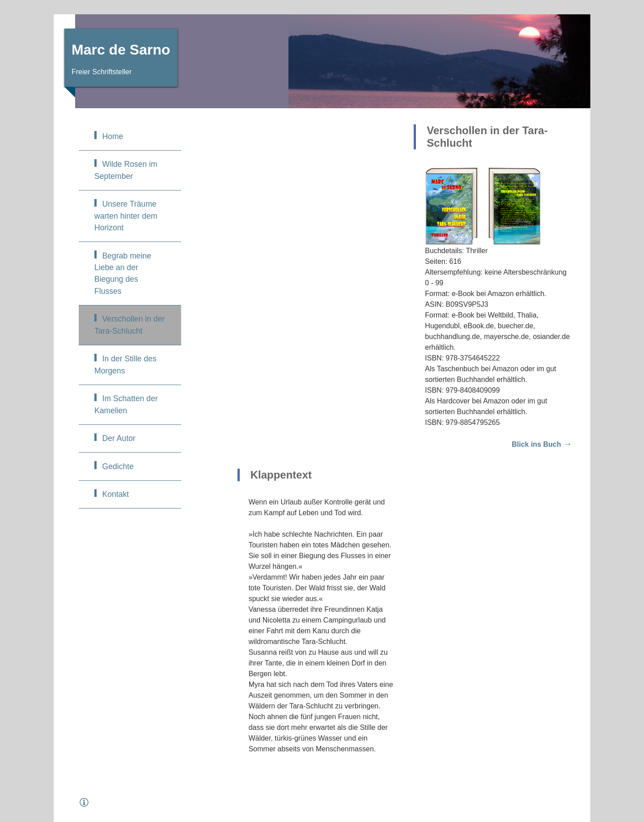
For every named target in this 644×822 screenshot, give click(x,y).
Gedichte (118, 466)
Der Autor (119, 438)
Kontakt (116, 494)
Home (113, 136)
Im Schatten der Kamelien (126, 404)
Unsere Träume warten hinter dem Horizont (126, 216)
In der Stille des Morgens (125, 364)
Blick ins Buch (536, 444)
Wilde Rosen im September (126, 170)
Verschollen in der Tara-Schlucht (129, 325)
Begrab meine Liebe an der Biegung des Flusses (123, 273)
